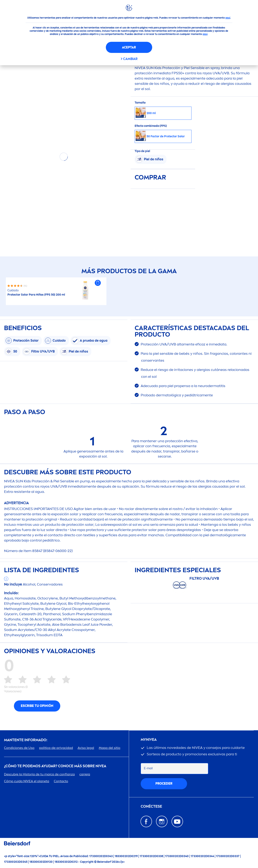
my (149, 740)
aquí (228, 18)
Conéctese (151, 807)
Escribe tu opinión (37, 706)
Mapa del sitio (110, 748)
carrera (85, 774)
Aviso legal (86, 748)
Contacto (61, 781)
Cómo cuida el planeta (27, 781)
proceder (164, 784)
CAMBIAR (130, 59)
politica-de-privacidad (56, 748)
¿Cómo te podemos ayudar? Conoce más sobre (55, 766)
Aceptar (129, 47)
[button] (98, 283)
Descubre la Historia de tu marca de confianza (39, 774)
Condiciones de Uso (19, 748)
